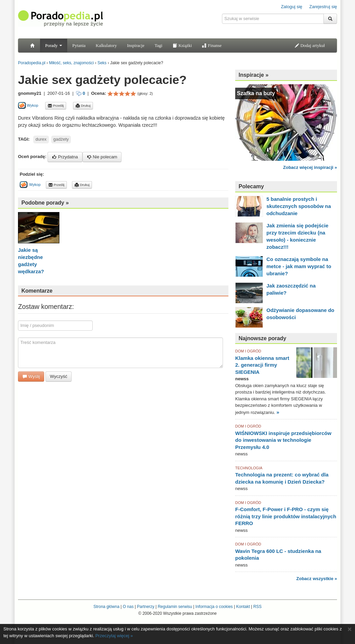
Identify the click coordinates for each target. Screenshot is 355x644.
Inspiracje (136, 45)
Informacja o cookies (214, 607)
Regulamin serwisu (175, 607)
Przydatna (65, 157)
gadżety (61, 139)
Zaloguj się (292, 7)
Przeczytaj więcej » (114, 636)
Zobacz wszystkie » (317, 579)
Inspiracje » (254, 75)
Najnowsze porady (262, 338)
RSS (257, 607)
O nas (128, 607)
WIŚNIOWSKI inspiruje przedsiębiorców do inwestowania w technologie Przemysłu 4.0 (283, 440)
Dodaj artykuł (310, 45)
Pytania (79, 45)
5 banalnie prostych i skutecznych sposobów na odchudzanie (299, 206)
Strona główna (106, 607)
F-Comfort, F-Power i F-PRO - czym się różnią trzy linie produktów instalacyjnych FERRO (286, 516)
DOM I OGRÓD (248, 351)
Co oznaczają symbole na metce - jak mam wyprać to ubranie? (299, 266)
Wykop (28, 105)
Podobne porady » (45, 203)
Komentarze (37, 291)
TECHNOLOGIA (249, 468)
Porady (54, 45)
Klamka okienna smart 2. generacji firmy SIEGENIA (262, 365)
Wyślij (31, 376)
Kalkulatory (106, 45)
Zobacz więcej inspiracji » (310, 167)
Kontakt (243, 607)
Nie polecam (102, 157)
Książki (182, 45)
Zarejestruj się (323, 7)
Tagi (158, 45)
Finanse (212, 45)
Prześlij (56, 106)
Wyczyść (59, 376)
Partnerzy (145, 607)
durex (41, 139)
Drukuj (83, 106)
